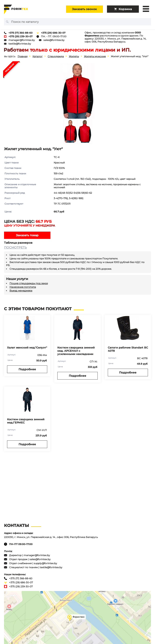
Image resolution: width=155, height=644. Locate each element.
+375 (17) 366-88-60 (20, 33)
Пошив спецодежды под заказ (29, 283)
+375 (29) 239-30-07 (20, 36)
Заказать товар (27, 235)
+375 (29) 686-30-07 (53, 33)
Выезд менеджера (21, 291)
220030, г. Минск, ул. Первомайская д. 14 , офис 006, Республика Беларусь (51, 537)
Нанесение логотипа (23, 287)
